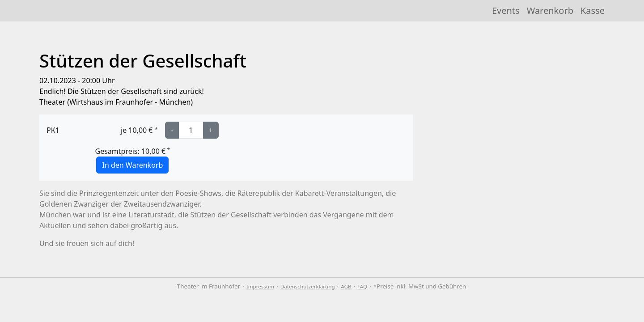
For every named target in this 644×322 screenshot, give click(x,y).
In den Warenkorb (132, 165)
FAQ (362, 286)
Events (506, 11)
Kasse (593, 11)
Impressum (260, 286)
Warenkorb (550, 11)
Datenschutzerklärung (308, 286)
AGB (346, 286)
